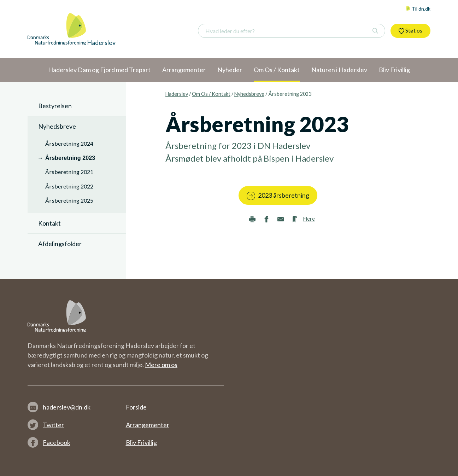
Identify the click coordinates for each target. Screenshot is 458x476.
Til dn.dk (418, 9)
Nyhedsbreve (249, 94)
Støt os (410, 30)
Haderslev (177, 94)
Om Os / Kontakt (211, 94)
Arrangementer (148, 425)
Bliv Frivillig (141, 442)
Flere (309, 219)
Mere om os (161, 365)
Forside (136, 407)
